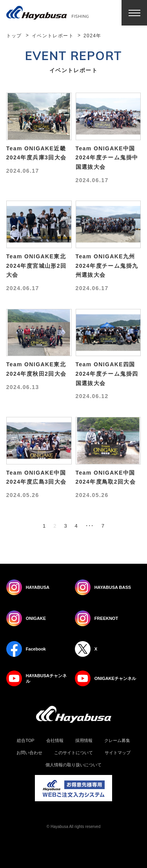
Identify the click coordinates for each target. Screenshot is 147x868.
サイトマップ (118, 753)
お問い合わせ (29, 753)
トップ (14, 36)
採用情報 (84, 741)
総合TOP (25, 741)
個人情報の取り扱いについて (73, 765)
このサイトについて (73, 753)
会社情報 (55, 741)
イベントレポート (53, 36)
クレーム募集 (117, 741)
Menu (134, 13)
